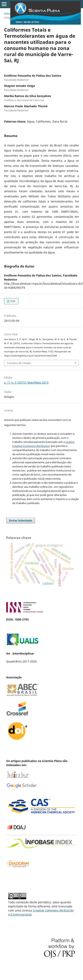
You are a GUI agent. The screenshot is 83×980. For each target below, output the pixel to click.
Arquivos (21, 13)
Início (7, 13)
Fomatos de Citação (19, 363)
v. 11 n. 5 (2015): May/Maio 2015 (51, 13)
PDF (13, 301)
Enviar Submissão (21, 520)
